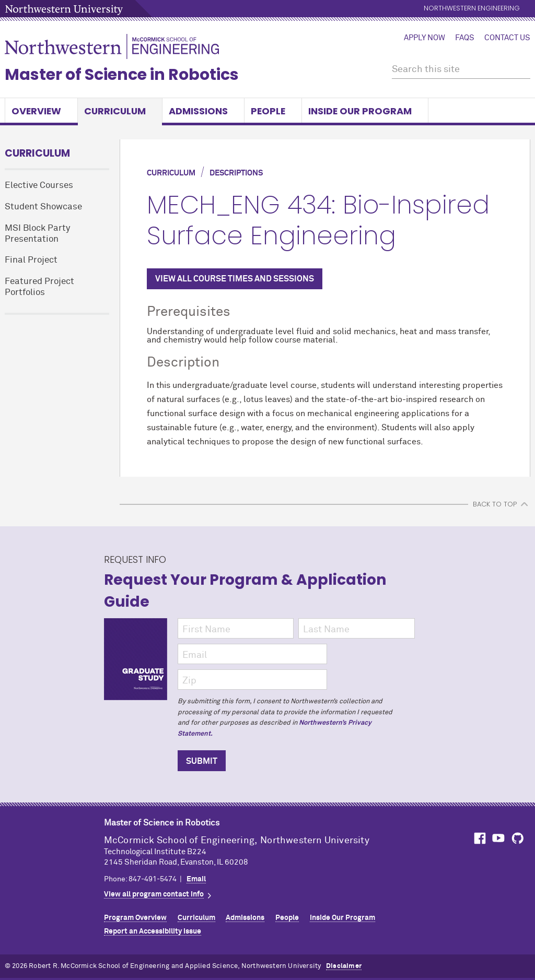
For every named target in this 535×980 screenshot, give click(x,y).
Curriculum (120, 111)
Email (196, 879)
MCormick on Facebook (479, 838)
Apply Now (424, 38)
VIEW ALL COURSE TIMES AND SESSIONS (235, 279)
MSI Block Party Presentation (37, 234)
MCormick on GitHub (518, 838)
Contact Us (507, 38)
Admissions (203, 111)
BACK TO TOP (495, 504)
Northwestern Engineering (472, 9)
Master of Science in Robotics (122, 75)
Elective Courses (39, 186)
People (273, 111)
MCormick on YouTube (498, 838)
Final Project (31, 260)
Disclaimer (344, 966)
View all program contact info (154, 894)
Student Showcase (43, 207)
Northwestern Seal (54, 848)
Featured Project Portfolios (39, 287)
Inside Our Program (365, 111)
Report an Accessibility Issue (153, 931)
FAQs (465, 38)
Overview (41, 111)
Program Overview (135, 918)
